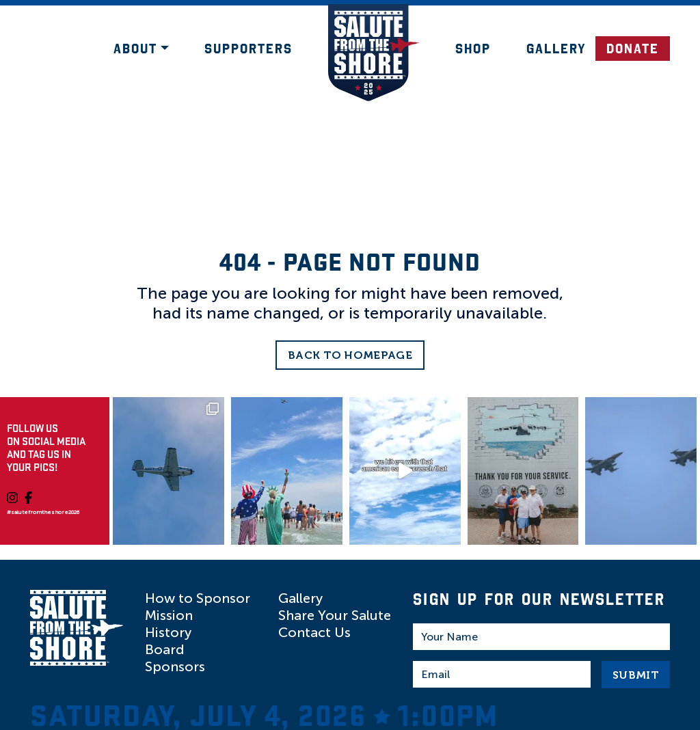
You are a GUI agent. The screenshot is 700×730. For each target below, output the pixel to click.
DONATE (633, 49)
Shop (473, 49)
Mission (169, 615)
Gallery (556, 49)
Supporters (248, 49)
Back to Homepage (350, 355)
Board (165, 649)
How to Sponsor (198, 598)
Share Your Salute (335, 615)
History (168, 632)
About (135, 49)
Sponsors (175, 666)
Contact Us (314, 632)
